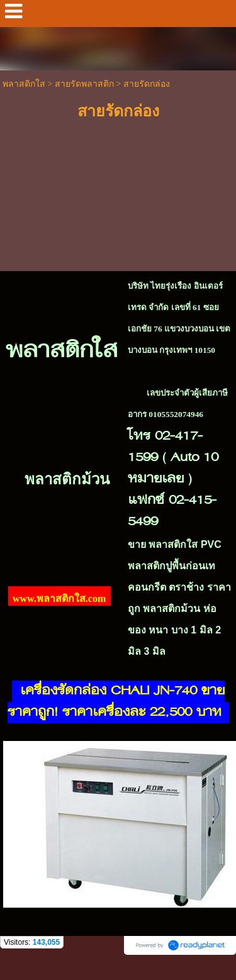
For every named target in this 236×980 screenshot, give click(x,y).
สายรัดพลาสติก (84, 84)
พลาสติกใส (24, 84)
